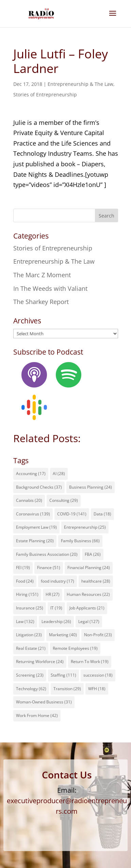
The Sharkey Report (41, 302)
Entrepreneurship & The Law (80, 84)
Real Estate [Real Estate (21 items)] (31, 648)
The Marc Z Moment (42, 275)
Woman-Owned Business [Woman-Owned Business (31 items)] (44, 702)
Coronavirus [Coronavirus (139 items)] (33, 514)
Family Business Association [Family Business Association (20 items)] (47, 554)
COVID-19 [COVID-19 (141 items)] (72, 514)
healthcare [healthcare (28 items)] (96, 581)
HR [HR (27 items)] (53, 594)
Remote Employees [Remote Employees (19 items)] (75, 648)
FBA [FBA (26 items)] (93, 554)
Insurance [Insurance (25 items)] (30, 608)
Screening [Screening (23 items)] (30, 675)
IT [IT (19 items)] (56, 608)
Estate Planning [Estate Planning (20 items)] (35, 541)
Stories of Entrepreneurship (45, 95)
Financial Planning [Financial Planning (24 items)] (89, 568)
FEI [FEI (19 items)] (23, 568)
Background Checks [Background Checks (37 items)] (39, 487)
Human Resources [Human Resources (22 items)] (88, 594)
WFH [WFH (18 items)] (97, 689)
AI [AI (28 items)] (59, 474)
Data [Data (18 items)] (102, 514)
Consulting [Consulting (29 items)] (64, 500)
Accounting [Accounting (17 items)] (31, 474)
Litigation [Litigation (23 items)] (29, 635)
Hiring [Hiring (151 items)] (27, 594)
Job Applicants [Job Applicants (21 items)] (87, 608)
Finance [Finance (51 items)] (49, 568)
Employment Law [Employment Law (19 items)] (36, 527)
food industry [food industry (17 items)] (58, 581)
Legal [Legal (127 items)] (89, 621)
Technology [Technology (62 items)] (31, 689)
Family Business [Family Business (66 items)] (80, 541)
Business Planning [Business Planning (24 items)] (91, 487)
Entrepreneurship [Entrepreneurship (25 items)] (85, 527)
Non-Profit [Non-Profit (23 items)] (98, 635)
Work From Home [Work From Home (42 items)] (37, 715)
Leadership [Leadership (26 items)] (56, 621)
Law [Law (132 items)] (25, 621)
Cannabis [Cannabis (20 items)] (29, 500)
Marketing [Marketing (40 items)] (63, 635)
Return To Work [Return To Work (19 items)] (90, 662)
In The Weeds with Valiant (50, 288)
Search (107, 216)
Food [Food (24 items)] (25, 581)
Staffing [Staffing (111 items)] (63, 675)
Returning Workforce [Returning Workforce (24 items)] (40, 662)
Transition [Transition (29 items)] (67, 689)
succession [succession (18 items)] (98, 675)
